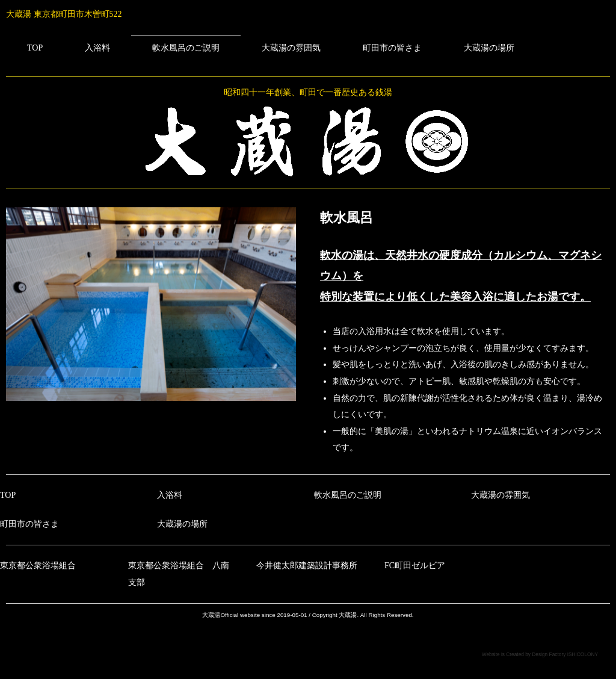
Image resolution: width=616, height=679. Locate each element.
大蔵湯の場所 (489, 48)
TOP (35, 48)
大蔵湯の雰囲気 (291, 48)
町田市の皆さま (392, 48)
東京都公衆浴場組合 (38, 566)
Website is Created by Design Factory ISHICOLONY (540, 654)
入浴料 (97, 48)
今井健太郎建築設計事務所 (307, 566)
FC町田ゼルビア (415, 566)
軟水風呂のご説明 (186, 48)
